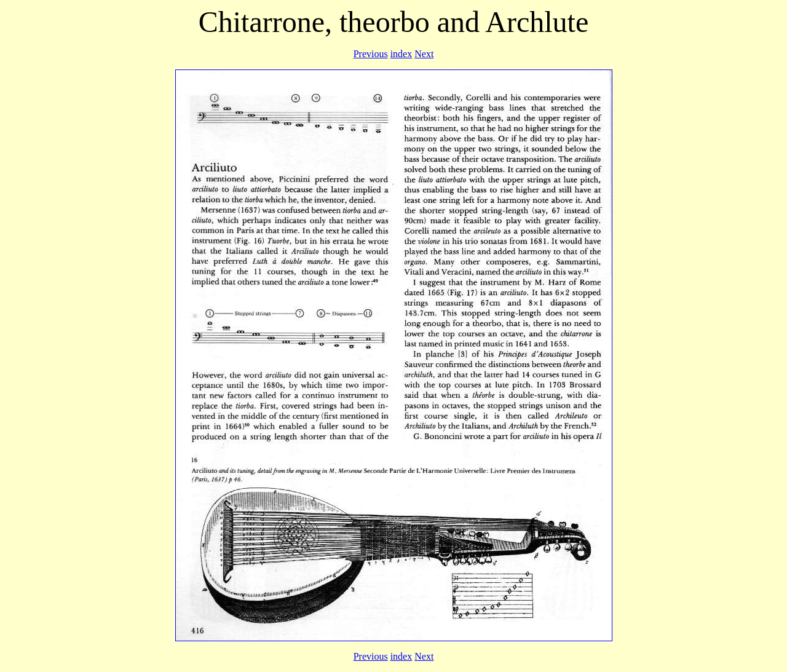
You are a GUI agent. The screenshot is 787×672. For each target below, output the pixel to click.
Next (424, 54)
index (401, 54)
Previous (371, 54)
